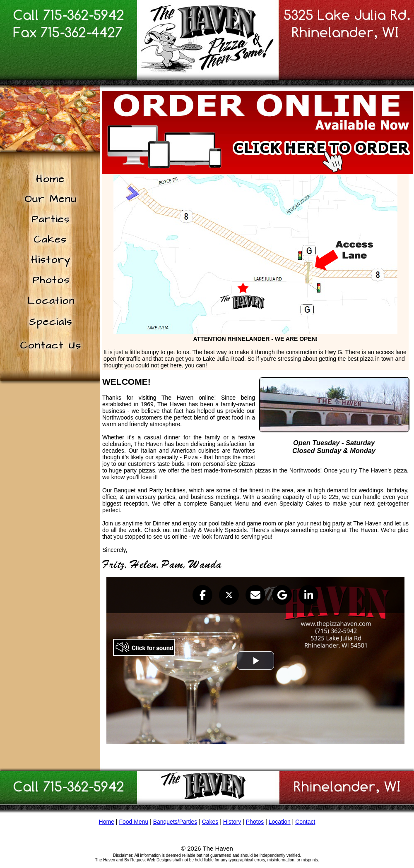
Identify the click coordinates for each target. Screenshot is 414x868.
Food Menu (134, 822)
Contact (305, 822)
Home (107, 822)
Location (280, 822)
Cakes (210, 822)
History (232, 822)
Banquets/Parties (175, 822)
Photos (255, 822)
